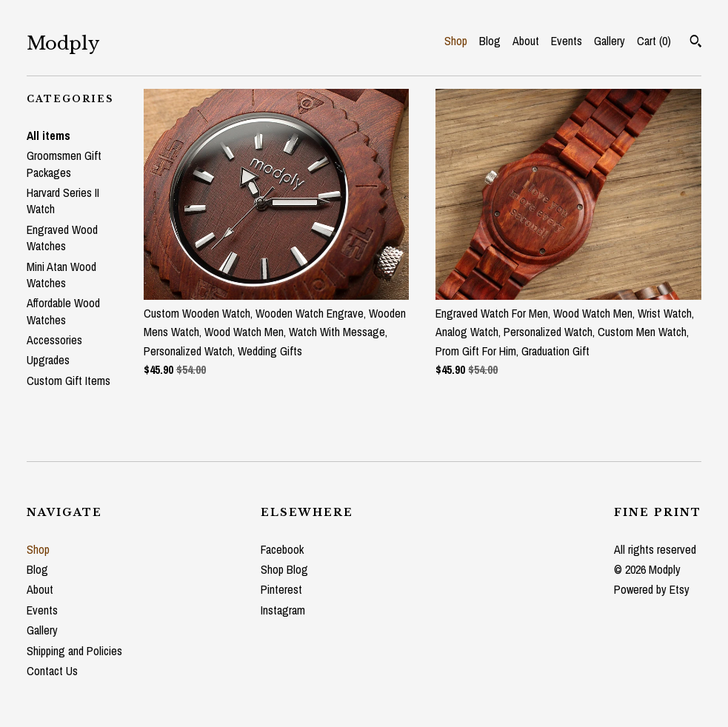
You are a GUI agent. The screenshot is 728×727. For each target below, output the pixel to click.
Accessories (54, 340)
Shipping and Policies (74, 651)
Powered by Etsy (652, 589)
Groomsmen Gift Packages (64, 164)
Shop (456, 41)
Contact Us (52, 671)
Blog (490, 41)
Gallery (610, 41)
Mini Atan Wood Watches (61, 275)
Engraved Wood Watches (62, 238)
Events (567, 41)
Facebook (282, 549)
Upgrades (48, 360)
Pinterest (281, 589)
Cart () (654, 41)
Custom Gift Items (69, 381)
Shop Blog (284, 569)
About (526, 41)
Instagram (283, 610)
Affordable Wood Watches (63, 311)
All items (49, 135)
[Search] (696, 43)
